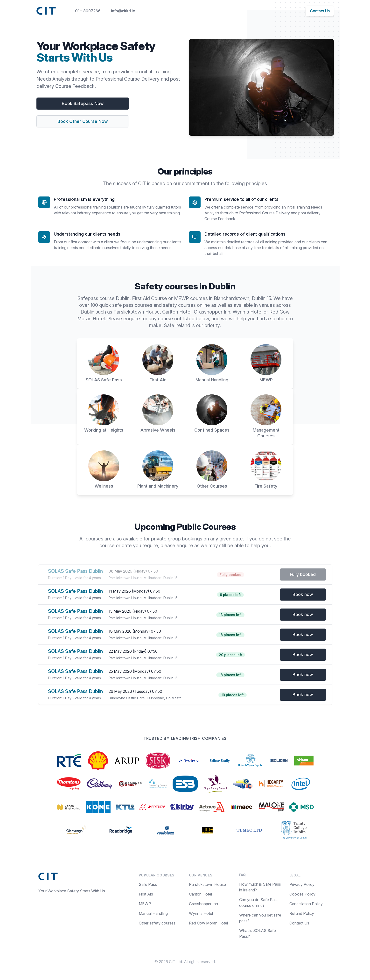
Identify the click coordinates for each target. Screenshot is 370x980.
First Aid (146, 894)
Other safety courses (157, 923)
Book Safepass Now (83, 103)
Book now (303, 594)
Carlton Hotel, (178, 312)
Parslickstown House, (138, 312)
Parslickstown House (207, 884)
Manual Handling (153, 913)
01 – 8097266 (88, 11)
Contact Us (320, 11)
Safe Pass (148, 884)
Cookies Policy (302, 894)
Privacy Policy (302, 884)
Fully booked (303, 574)
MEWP (145, 904)
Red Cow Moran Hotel (208, 923)
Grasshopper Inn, (213, 312)
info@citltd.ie (123, 11)
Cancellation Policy (306, 904)
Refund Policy (302, 913)
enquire (132, 319)
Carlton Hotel (200, 894)
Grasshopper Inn (203, 904)
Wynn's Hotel (248, 312)
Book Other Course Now (83, 121)
